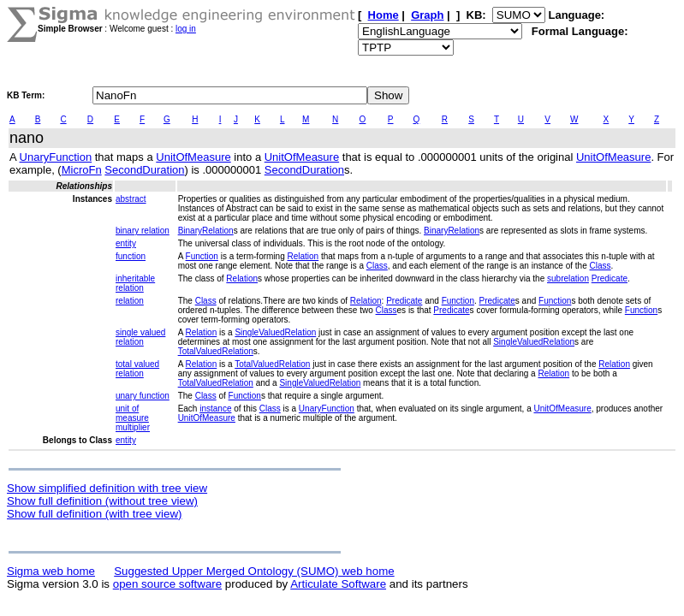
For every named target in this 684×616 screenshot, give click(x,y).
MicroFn (82, 170)
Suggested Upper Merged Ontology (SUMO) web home (254, 571)
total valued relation (137, 369)
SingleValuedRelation (275, 332)
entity (126, 243)
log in (186, 29)
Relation (303, 256)
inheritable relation (135, 283)
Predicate (610, 278)
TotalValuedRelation (216, 351)
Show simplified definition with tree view (107, 488)
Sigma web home (51, 571)
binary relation (143, 231)
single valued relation (140, 337)
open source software (167, 584)
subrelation (568, 278)
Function (202, 256)
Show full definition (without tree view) (102, 501)
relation (130, 301)
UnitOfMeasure (193, 157)
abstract (131, 199)
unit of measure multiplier (133, 418)
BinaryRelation (206, 231)
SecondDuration (144, 170)
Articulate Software (338, 584)
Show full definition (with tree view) (94, 514)
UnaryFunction (56, 157)
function (131, 256)
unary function (143, 396)
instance (215, 409)
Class (377, 266)
